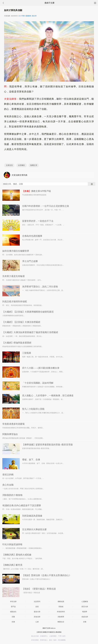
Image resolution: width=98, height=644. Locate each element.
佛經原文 (52, 632)
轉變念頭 (61, 622)
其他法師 (37, 617)
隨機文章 (34, 165)
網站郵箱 (58, 632)
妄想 (37, 607)
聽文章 (34, 16)
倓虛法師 (85, 617)
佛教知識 (61, 602)
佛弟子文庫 (49, 3)
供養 (85, 622)
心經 (37, 622)
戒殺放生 (13, 612)
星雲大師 (85, 607)
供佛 (13, 622)
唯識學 (85, 612)
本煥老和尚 (61, 612)
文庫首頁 (9, 165)
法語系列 (37, 602)
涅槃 (13, 617)
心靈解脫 (85, 602)
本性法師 (13, 602)
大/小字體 (21, 16)
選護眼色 (28, 16)
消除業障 (61, 617)
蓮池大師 (37, 612)
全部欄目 (21, 165)
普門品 (13, 607)
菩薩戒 (61, 607)
